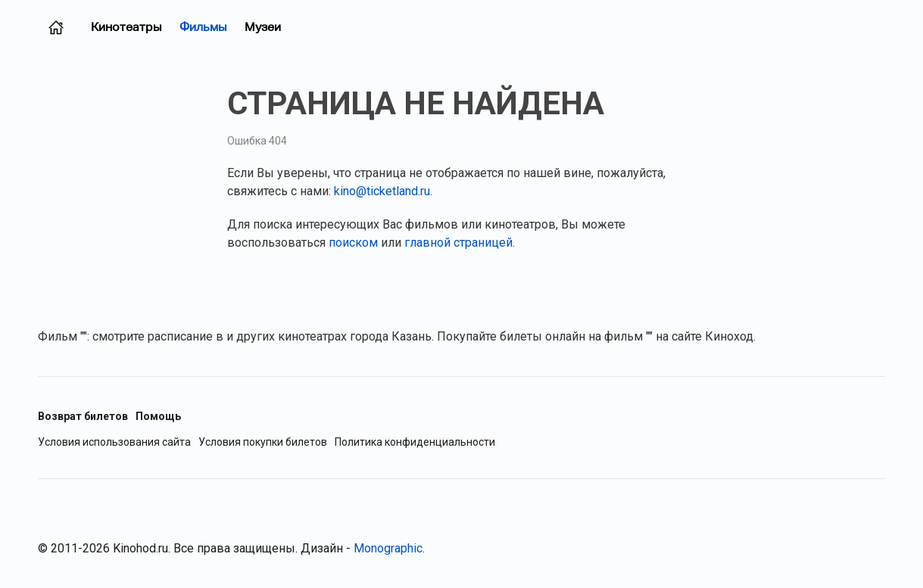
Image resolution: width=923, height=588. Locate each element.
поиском (353, 243)
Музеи (263, 27)
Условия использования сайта (114, 442)
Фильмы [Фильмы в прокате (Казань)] (203, 27)
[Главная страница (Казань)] (56, 27)
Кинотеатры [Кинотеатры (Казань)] (126, 27)
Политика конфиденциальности (415, 442)
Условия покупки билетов (263, 442)
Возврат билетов (83, 416)
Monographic (388, 548)
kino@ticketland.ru (382, 191)
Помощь (158, 416)
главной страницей (458, 243)
